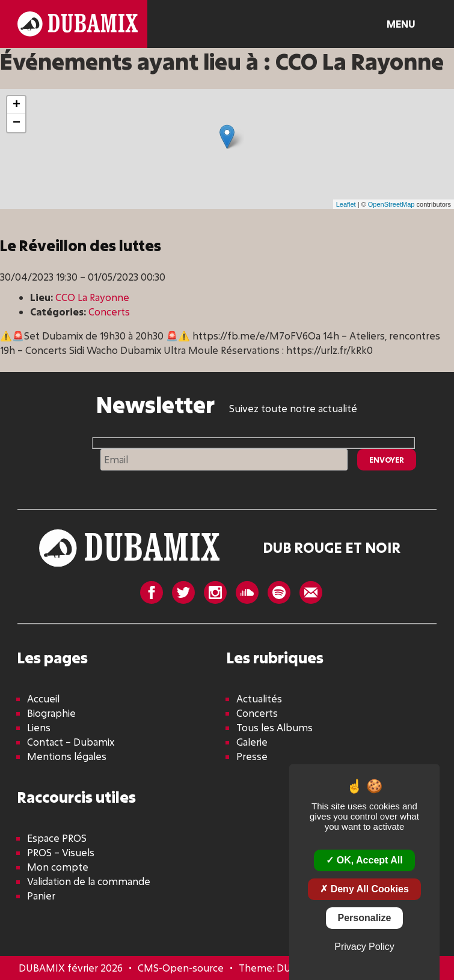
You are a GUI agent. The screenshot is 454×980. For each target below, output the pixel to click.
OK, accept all (364, 860)
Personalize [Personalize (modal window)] (365, 918)
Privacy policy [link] (364, 947)
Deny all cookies (364, 889)
